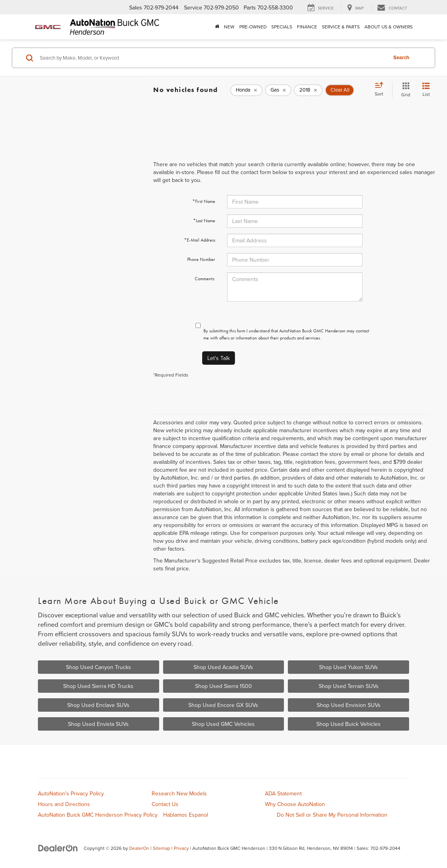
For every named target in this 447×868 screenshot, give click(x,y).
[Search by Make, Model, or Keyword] (212, 58)
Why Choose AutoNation (295, 804)
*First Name (204, 201)
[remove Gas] (278, 90)
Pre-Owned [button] (253, 27)
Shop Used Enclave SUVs (98, 705)
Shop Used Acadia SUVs (223, 667)
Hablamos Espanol (186, 815)
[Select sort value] (381, 90)
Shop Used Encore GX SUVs (223, 705)
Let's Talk (219, 358)
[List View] (426, 90)
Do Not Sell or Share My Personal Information (332, 815)
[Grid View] (404, 90)
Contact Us (165, 804)
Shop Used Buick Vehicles (348, 724)
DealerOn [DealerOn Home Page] (139, 848)
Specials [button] (282, 27)
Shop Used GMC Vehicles (223, 724)
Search (401, 57)
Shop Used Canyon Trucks (99, 667)
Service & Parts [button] (341, 27)
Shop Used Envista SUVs (98, 724)
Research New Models (179, 793)
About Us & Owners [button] (389, 27)
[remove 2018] (308, 90)
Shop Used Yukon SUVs (348, 667)
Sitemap (162, 848)
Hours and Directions (64, 804)
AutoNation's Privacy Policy (71, 793)
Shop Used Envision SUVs (349, 705)
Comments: (205, 279)
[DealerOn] (58, 848)
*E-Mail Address (200, 240)
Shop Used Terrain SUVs (349, 686)
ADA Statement (283, 793)
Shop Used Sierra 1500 (223, 686)
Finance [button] (307, 27)
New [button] (229, 27)
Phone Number (201, 259)
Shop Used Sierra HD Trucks (98, 686)
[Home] (217, 27)
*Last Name (204, 221)
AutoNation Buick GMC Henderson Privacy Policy (98, 815)
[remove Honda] (246, 90)
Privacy (181, 848)
